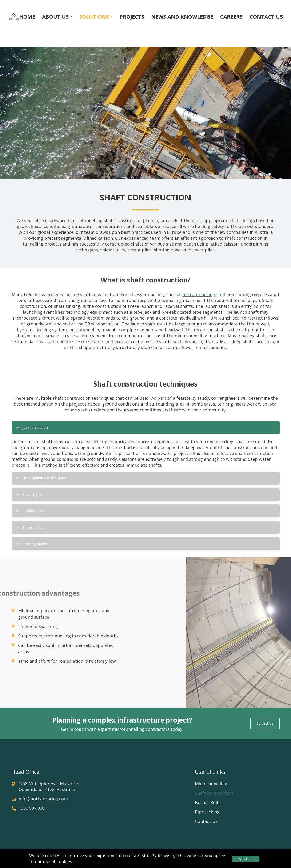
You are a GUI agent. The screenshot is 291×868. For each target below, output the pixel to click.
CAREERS (231, 16)
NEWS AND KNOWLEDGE (182, 16)
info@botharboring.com (43, 799)
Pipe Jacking (207, 812)
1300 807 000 (32, 808)
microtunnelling (199, 294)
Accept (246, 859)
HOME (27, 16)
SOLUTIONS (94, 16)
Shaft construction (214, 793)
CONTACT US (266, 16)
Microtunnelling (211, 784)
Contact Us (206, 821)
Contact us (265, 723)
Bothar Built (207, 802)
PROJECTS (132, 16)
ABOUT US (55, 16)
